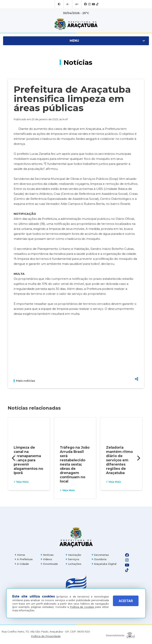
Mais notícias (24, 381)
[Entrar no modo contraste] (60, 4)
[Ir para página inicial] (76, 24)
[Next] (138, 458)
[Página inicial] (76, 537)
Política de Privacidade (46, 636)
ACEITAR (126, 603)
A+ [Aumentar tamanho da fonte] (77, 4)
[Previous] (14, 458)
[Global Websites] (120, 634)
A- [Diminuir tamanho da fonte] (68, 4)
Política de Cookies (82, 607)
